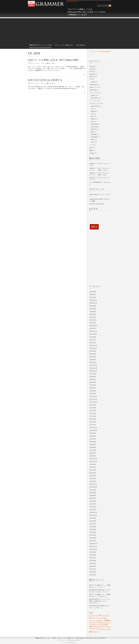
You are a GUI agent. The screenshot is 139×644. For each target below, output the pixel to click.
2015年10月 (93, 462)
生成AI (93, 82)
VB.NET (93, 129)
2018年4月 (93, 391)
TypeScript (94, 127)
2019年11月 (93, 368)
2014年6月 (93, 496)
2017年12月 (93, 396)
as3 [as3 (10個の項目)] (91, 618)
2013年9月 (93, 518)
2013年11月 (93, 513)
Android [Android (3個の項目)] (104, 616)
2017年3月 (93, 422)
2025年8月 (93, 292)
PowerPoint (93, 85)
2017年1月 (93, 425)
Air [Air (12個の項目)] (100, 616)
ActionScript (95, 106)
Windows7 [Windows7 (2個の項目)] (93, 628)
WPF (92, 142)
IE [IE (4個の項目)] (110, 621)
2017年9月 (93, 405)
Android (92, 69)
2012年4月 (93, 566)
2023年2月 (93, 320)
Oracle (93, 95)
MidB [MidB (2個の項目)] (99, 625)
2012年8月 (93, 555)
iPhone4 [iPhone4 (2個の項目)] (105, 623)
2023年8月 (93, 309)
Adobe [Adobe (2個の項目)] (97, 616)
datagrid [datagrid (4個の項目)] (104, 618)
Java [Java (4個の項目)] (94, 625)
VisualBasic (94, 137)
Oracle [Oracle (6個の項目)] (105, 624)
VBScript (94, 134)
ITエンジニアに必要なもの (64, 45)
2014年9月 (93, 490)
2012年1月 (93, 575)
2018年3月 (93, 394)
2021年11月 (93, 331)
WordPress (93, 90)
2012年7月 (93, 558)
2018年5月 (93, 388)
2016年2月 (93, 453)
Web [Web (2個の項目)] (90, 628)
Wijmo (93, 140)
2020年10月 (93, 348)
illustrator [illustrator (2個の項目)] (91, 623)
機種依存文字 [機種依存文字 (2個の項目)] (96, 632)
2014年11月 (93, 484)
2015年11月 (93, 459)
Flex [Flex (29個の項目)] (107, 620)
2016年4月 (93, 447)
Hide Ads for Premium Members (41, 48)
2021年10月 (93, 334)
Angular (93, 111)
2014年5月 (93, 498)
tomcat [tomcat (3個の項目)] (103, 626)
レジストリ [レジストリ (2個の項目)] (98, 630)
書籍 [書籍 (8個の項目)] (91, 632)
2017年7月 (93, 411)
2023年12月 (93, 300)
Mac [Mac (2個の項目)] (96, 625)
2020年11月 (93, 346)
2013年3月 (93, 535)
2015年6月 (93, 470)
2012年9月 (93, 552)
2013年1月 (93, 541)
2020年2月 (93, 360)
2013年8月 (93, 521)
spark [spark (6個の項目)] (91, 626)
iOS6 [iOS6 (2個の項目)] (94, 623)
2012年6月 (93, 561)
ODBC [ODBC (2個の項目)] (101, 625)
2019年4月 (93, 374)
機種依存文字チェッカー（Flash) (41, 45)
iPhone (92, 77)
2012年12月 (93, 544)
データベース (94, 93)
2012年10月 (93, 549)
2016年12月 (93, 428)
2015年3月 (93, 476)
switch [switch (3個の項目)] (95, 626)
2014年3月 (93, 504)
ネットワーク (94, 101)
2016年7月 (93, 439)
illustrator (92, 74)
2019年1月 (93, 379)
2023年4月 (93, 314)
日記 (91, 148)
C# (50, 63)
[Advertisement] (69, 31)
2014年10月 (93, 487)
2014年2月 (93, 507)
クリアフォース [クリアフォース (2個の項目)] (103, 628)
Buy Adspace (81, 45)
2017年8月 (93, 408)
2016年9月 (93, 433)
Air (92, 109)
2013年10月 (93, 515)
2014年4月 (93, 501)
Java (92, 122)
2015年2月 (93, 479)
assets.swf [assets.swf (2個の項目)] (95, 618)
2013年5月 (93, 530)
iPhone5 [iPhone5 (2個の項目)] (108, 623)
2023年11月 (93, 303)
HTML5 (93, 119)
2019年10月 (93, 371)
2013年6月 (93, 527)
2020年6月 (93, 354)
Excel (91, 72)
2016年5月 (93, 445)
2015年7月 (93, 467)
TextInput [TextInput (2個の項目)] (99, 626)
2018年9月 (93, 382)
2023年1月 (93, 323)
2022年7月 (93, 329)
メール (92, 145)
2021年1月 (93, 343)
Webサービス (94, 87)
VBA (92, 132)
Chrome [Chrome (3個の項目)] (99, 618)
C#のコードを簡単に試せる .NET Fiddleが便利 (53, 60)
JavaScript (94, 124)
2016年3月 (93, 450)
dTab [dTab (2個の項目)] (96, 621)
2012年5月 (93, 563)
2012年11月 (93, 546)
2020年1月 (93, 363)
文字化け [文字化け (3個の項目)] (109, 630)
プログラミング (94, 103)
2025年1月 (93, 295)
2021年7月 (93, 340)
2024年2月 (93, 297)
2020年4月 (93, 357)
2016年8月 (93, 436)
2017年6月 (93, 413)
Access (92, 66)
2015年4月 (93, 473)
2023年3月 (93, 317)
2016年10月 (93, 430)
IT (90, 79)
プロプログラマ (72, 2)
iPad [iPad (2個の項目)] (97, 623)
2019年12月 (93, 365)
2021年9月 (93, 337)
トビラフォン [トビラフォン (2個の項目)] (92, 630)
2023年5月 (93, 312)
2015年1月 (93, 481)
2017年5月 (93, 416)
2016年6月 (93, 442)
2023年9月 (93, 306)
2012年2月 (93, 572)
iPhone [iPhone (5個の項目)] (100, 623)
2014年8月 (93, 493)
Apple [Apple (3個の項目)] (107, 616)
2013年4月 (93, 532)
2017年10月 (93, 402)
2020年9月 (93, 351)
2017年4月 (93, 419)
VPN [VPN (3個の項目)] (109, 626)
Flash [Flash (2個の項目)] (103, 621)
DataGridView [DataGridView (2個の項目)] (92, 621)
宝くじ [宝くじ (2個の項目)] (104, 630)
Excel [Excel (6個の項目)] (100, 621)
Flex (92, 116)
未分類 (92, 153)
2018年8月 (93, 385)
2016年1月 (93, 456)
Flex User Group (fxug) (97, 204)
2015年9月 (93, 464)
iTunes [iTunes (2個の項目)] (90, 625)
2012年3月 (93, 569)
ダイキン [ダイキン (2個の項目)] (109, 628)
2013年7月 (93, 524)
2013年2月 (93, 538)
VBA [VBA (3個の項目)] (106, 626)
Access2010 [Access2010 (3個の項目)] (92, 616)
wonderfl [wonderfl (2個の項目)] (98, 628)
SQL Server (94, 98)
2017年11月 (93, 399)
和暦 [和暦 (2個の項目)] (102, 630)
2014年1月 (93, 510)
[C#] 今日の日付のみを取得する (45, 80)
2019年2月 (93, 377)
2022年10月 (93, 326)
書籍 (91, 150)
